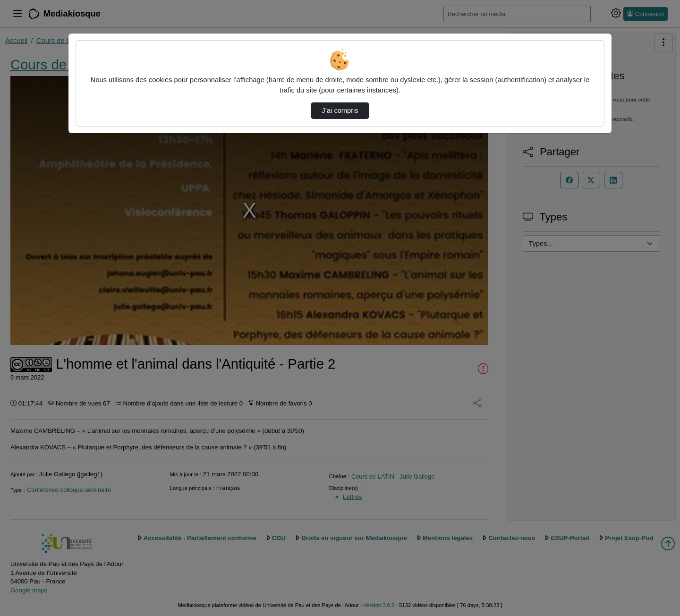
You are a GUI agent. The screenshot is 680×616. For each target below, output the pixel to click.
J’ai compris (340, 110)
